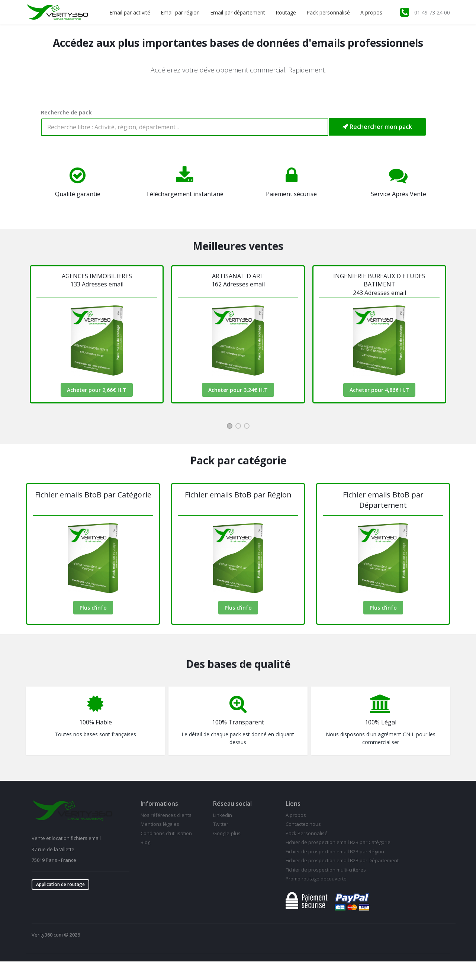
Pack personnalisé (328, 12)
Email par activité (130, 12)
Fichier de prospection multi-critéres (326, 870)
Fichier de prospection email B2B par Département (342, 860)
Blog (145, 842)
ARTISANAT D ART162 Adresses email (238, 280)
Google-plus (227, 833)
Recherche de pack (66, 112)
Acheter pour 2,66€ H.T (97, 390)
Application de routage (60, 884)
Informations (159, 804)
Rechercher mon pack (377, 127)
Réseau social (232, 804)
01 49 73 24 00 (432, 12)
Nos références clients (166, 815)
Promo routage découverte (316, 879)
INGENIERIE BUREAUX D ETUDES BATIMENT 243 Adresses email (379, 284)
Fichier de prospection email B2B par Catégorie (338, 842)
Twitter (221, 824)
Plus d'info (93, 608)
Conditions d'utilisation (166, 833)
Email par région (180, 12)
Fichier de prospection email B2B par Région (335, 851)
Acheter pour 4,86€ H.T (379, 390)
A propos (371, 12)
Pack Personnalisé (307, 833)
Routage (286, 12)
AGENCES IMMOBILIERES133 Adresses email (97, 280)
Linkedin (223, 815)
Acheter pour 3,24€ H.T (238, 390)
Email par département (238, 12)
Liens (293, 804)
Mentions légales (160, 824)
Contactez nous (303, 824)
